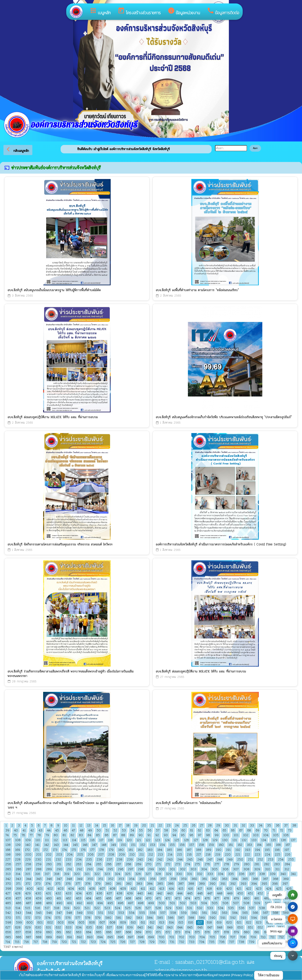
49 (90, 830)
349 (80, 879)
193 (248, 850)
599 (19, 923)
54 (132, 830)
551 (101, 913)
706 (223, 937)
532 (200, 908)
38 (294, 825)
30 (227, 825)
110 (38, 840)
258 (28, 864)
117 (101, 840)
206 (91, 855)
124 (167, 840)
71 (274, 830)
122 (148, 840)
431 (48, 893)
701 (172, 937)
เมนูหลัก (100, 11)
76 (23, 835)
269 (139, 864)
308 (246, 869)
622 (249, 923)
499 (151, 903)
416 (190, 889)
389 (202, 884)
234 (79, 860)
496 (120, 903)
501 (172, 903)
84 (89, 835)
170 (27, 850)
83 (81, 835)
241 (150, 860)
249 (230, 860)
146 (85, 845)
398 (8, 889)
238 (120, 860)
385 (160, 884)
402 (50, 889)
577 (78, 918)
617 (200, 923)
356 (153, 879)
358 (173, 879)
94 (174, 835)
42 (32, 830)
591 (223, 918)
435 (89, 893)
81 (64, 835)
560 (194, 913)
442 (160, 893)
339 (273, 874)
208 (111, 855)
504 (204, 903)
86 (106, 835)
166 (278, 845)
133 (254, 840)
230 (38, 860)
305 (215, 869)
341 (293, 874)
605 (81, 923)
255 (291, 860)
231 (48, 860)
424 (269, 889)
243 (170, 860)
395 (264, 884)
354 (132, 879)
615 (181, 923)
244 (180, 860)
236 (99, 860)
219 (218, 855)
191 (228, 850)
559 (184, 913)
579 (98, 918)
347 (59, 879)
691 (70, 937)
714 (8, 942)
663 (79, 932)
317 (47, 874)
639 (130, 927)
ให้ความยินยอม (269, 975)
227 (8, 860)
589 (202, 918)
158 (201, 845)
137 (293, 840)
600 (30, 923)
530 (179, 908)
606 (92, 923)
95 (183, 835)
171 (37, 850)
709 (253, 937)
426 (289, 889)
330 (179, 874)
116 (92, 840)
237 (109, 860)
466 (109, 898)
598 (8, 923)
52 (115, 830)
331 (189, 874)
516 (37, 908)
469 (139, 898)
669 (139, 932)
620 (229, 923)
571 (18, 918)
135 (274, 840)
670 (149, 932)
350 (90, 879)
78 (39, 835)
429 (28, 893)
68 (249, 830)
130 (225, 840)
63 (208, 830)
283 (277, 864)
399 (19, 889)
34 (260, 825)
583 (139, 918)
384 (150, 884)
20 (144, 825)
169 (18, 850)
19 (136, 825)
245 (190, 860)
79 (47, 835)
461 (59, 898)
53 (124, 830)
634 (79, 927)
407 (102, 889)
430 (38, 893)
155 (172, 845)
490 (59, 903)
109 (28, 840)
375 (58, 884)
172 (46, 850)
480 (247, 898)
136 (283, 840)
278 (226, 864)
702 (182, 937)
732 (182, 942)
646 (200, 927)
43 (40, 830)
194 (257, 850)
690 (59, 937)
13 (89, 825)
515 (28, 908)
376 (68, 884)
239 (130, 860)
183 (150, 850)
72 (282, 830)
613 (162, 923)
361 (204, 879)
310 (268, 869)
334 (220, 874)
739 (252, 942)
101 (236, 835)
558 (173, 913)
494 (100, 903)
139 (18, 845)
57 (158, 830)
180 (121, 850)
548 (69, 913)
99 (217, 835)
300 (162, 869)
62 (200, 830)
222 (247, 855)
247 (210, 860)
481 (257, 898)
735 (212, 942)
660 (49, 932)
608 (112, 923)
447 (210, 893)
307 (236, 869)
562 (214, 913)
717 (36, 942)
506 (225, 903)
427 (8, 893)
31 (235, 825)
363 (225, 879)
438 (120, 893)
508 (246, 903)
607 (102, 923)
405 (81, 889)
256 (8, 864)
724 (103, 942)
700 (161, 937)
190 (219, 850)
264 (89, 864)
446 (200, 893)
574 (48, 918)
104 (266, 835)
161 (231, 845)
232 (58, 860)
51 (107, 830)
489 (49, 903)
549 (80, 913)
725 (113, 942)
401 (40, 889)
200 (28, 855)
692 (79, 937)
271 (158, 864)
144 (66, 845)
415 (181, 889)
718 (45, 942)
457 (18, 898)
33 (252, 825)
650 (240, 927)
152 (143, 845)
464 (89, 898)
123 (158, 840)
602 (50, 923)
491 (70, 903)
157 (192, 845)
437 (109, 893)
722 (83, 942)
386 (171, 884)
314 (18, 874)
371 (18, 884)
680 (247, 932)
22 (160, 825)
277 (217, 864)
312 (287, 869)
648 (220, 927)
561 (204, 913)
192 (238, 850)
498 (141, 903)
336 (241, 874)
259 (39, 864)
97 (200, 835)
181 (131, 850)
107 (8, 840)
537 (252, 908)
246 (200, 860)
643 (170, 927)
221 (238, 855)
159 (211, 845)
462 (69, 898)
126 (186, 840)
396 (275, 884)
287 (28, 869)
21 (152, 825)
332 (200, 874)
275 (197, 864)
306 (225, 869)
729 (152, 942)
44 (49, 830)
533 (210, 908)
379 (98, 884)
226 (288, 855)
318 (57, 874)
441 (150, 893)
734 (202, 942)
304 (204, 869)
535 (231, 908)
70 (266, 830)
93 (166, 835)
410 (133, 889)
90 (141, 835)
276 (207, 864)
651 (250, 927)
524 (117, 908)
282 (267, 864)
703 (192, 937)
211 (142, 855)
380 (108, 884)
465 (99, 898)
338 (262, 874)
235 (89, 860)
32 (243, 825)
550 (90, 913)
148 (104, 845)
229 (28, 860)
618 (209, 923)
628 (18, 927)
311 (277, 869)
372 (28, 884)
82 (72, 835)
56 (149, 830)
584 (150, 918)
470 (149, 898)
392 (233, 884)
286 (18, 869)
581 (119, 918)
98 (208, 835)
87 (115, 835)
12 (81, 825)
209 (122, 855)
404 (71, 889)
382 (129, 884)
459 (39, 898)
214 (170, 855)
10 (66, 825)
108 (18, 840)
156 (182, 845)
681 (257, 932)
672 (168, 932)
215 (180, 855)
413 (162, 889)
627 (8, 927)
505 (215, 903)
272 (168, 864)
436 (99, 893)
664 (89, 932)
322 (97, 874)
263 (79, 864)
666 (109, 932)
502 (183, 903)
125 (177, 840)
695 (110, 937)
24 (177, 825)
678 (226, 932)
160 (221, 845)
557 (163, 913)
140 (28, 845)
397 (285, 884)
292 (79, 869)
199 (18, 855)
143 (56, 845)
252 (260, 860)
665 (99, 932)
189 (209, 850)
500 (162, 903)
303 (193, 869)
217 (199, 855)
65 (224, 830)
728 (142, 942)
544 (29, 913)
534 (220, 908)
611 (143, 923)
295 (110, 869)
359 (184, 879)
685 (8, 937)
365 (245, 879)
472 (168, 898)
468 (128, 898)
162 (240, 845)
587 (181, 918)
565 (245, 913)
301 (172, 869)
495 (110, 903)
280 (247, 864)
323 (107, 874)
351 (101, 879)
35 (269, 825)
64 (216, 830)
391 (223, 884)
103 (256, 835)
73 (290, 830)
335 (231, 874)
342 (8, 879)
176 (83, 850)
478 (226, 898)
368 (275, 879)
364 (235, 879)
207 (101, 855)
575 (58, 918)
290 (59, 869)
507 (236, 903)
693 (90, 937)
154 (162, 845)
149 (114, 845)
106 (286, 835)
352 (111, 879)
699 (151, 937)
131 (235, 840)
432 (58, 893)
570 (8, 918)
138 (8, 845)
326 (138, 874)
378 (88, 884)
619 (219, 923)
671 (158, 932)
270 (149, 864)
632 (58, 927)
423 (259, 889)
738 (241, 942)
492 (79, 903)
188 (199, 850)
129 (215, 840)
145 (75, 845)
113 (65, 840)
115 (83, 840)
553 (121, 913)
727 (132, 942)
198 (8, 855)
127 (196, 840)
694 (100, 937)
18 (128, 825)
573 (38, 918)
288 (39, 869)
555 (142, 913)
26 (193, 825)
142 (47, 845)
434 (79, 893)
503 (193, 903)
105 (276, 835)
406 (92, 889)
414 (171, 889)
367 (265, 879)
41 (24, 830)
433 (69, 893)
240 (140, 860)
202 (49, 855)
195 (267, 850)
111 (47, 840)
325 (128, 874)
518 (57, 908)
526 (138, 908)
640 (140, 927)
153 (153, 845)
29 (218, 825)
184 (160, 850)
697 (131, 937)
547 (59, 913)
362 (214, 879)
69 (257, 830)
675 (197, 932)
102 (246, 835)
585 (160, 918)
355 (142, 879)
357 (163, 879)
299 (151, 869)
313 (8, 874)
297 (131, 869)
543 (18, 913)
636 (99, 927)
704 (202, 937)
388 (191, 884)
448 (220, 893)
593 (243, 918)
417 (200, 889)
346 (49, 879)
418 (209, 889)
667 (119, 932)
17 (120, 825)
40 (16, 830)
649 (230, 927)
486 (18, 903)
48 (82, 830)
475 (197, 898)
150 (123, 845)
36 (278, 825)
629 (28, 927)
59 (175, 830)
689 (49, 937)
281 (257, 864)
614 (171, 923)
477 (217, 898)
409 (123, 889)
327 (148, 874)
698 (141, 937)
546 (49, 913)
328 (158, 874)
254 (281, 860)
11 (73, 825)
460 (49, 898)
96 (191, 835)
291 (70, 869)
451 (250, 893)
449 (230, 893)
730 (162, 942)
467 (119, 898)
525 (128, 908)
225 (278, 855)
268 (128, 864)
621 (239, 923)
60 (183, 830)
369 (286, 879)
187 (189, 850)
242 (160, 860)
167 (288, 845)
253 (271, 860)
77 (31, 835)
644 (180, 927)
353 (121, 879)
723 (93, 942)
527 (148, 908)
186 (179, 850)
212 (151, 855)
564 (235, 913)
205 (80, 855)
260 (49, 864)
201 (39, 855)
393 (243, 884)
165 (269, 845)
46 (65, 830)
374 (48, 884)
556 (153, 913)
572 (28, 918)
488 (39, 903)
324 (117, 874)
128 (205, 840)
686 (18, 937)
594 (254, 918)
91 (149, 835)
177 (92, 850)
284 (287, 864)
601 (40, 923)
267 (119, 864)
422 (249, 889)
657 (18, 932)
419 (219, 889)
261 (59, 864)
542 (8, 913)
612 (152, 923)
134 (264, 840)
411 (143, 889)
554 (132, 913)
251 (250, 860)
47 (73, 830)
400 (30, 889)
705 (212, 937)
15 (105, 825)
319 (67, 874)
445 (190, 893)
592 (233, 918)
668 (128, 932)
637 (109, 927)
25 (185, 825)
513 (8, 908)
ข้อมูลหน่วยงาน (184, 11)
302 (183, 869)
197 (287, 850)
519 (67, 908)
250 (240, 860)
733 (192, 942)
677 (217, 932)
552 (111, 913)
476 (207, 898)
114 (74, 840)
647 (210, 927)
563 (225, 913)
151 (133, 845)
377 (78, 884)
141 (37, 845)
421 (239, 889)
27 (202, 825)
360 (194, 879)
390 (212, 884)
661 (59, 932)
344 (29, 879)
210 (132, 855)
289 (49, 869)
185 (170, 850)
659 (39, 932)
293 (90, 869)
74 (7, 835)
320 (77, 874)
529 (168, 908)
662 (69, 932)
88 (123, 835)
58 (166, 830)
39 (7, 830)
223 (257, 855)
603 (61, 923)
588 (191, 918)
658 (28, 932)
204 (70, 855)
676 (207, 932)
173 (55, 850)
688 (39, 937)
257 (18, 864)
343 (18, 879)
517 (47, 908)
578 (88, 918)
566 (255, 913)
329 (168, 874)
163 (249, 845)
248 (220, 860)
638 (120, 927)
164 (259, 845)
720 (64, 942)
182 (140, 850)
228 (18, 860)
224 (267, 855)
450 (240, 893)
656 (8, 932)
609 (123, 923)
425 (279, 889)
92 (157, 835)
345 (39, 879)
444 (180, 893)
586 (171, 918)
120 (129, 840)
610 (133, 923)
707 (233, 937)
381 (119, 884)
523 (107, 908)
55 (141, 830)
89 (132, 835)
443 (170, 893)
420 (229, 889)
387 (181, 884)
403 (61, 889)
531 (189, 908)
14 (97, 825)
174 (64, 850)
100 (226, 835)
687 (28, 937)
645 (190, 927)
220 (228, 855)
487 (28, 903)
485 (8, 903)
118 (110, 840)
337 (252, 874)
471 (158, 898)
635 (89, 927)
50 (99, 830)
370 (8, 884)
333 (210, 874)
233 (69, 860)
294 (100, 869)
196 (277, 850)
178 (102, 850)
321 (87, 874)
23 (169, 825)
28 (210, 825)
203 (59, 855)
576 (68, 918)
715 (17, 942)
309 (257, 869)
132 (244, 840)
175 (74, 850)
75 (15, 835)
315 (28, 874)
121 (139, 840)
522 (97, 908)
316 (37, 874)
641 (150, 927)
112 (56, 840)
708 (243, 937)
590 (212, 918)
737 (232, 942)
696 (120, 937)
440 (140, 893)
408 (112, 889)
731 (172, 942)
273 (178, 864)
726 (123, 942)
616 (190, 923)
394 (254, 884)
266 (109, 864)
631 (48, 927)
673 (178, 932)
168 (8, 850)
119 (120, 840)
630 (38, 927)
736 (222, 942)
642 (160, 927)
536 (241, 908)
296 (120, 869)
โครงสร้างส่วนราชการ (139, 11)
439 (130, 893)
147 (94, 845)
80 (56, 835)
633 (69, 927)
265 (99, 864)
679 (236, 932)
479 (236, 898)
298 (141, 869)
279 (236, 864)
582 (129, 918)
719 (54, 942)
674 (188, 932)
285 (8, 869)
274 (188, 864)
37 (286, 825)
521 (87, 908)
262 (69, 864)
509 (257, 903)
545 (39, 913)
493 (90, 903)
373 (38, 884)
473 (178, 898)
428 (18, 893)
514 (18, 908)
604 (71, 923)
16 (112, 825)
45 (57, 830)
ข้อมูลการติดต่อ (223, 11)
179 (111, 850)
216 (189, 855)
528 (158, 908)
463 (79, 898)
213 (160, 855)
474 (188, 898)
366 (255, 879)
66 (233, 830)
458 (28, 898)
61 (192, 830)
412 (152, 889)
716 (26, 942)
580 (108, 918)
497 (131, 903)
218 (208, 855)
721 (74, 942)
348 (69, 879)
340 (283, 874)
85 (98, 835)
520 (77, 908)
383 (139, 884)
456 (8, 898)
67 (241, 830)
